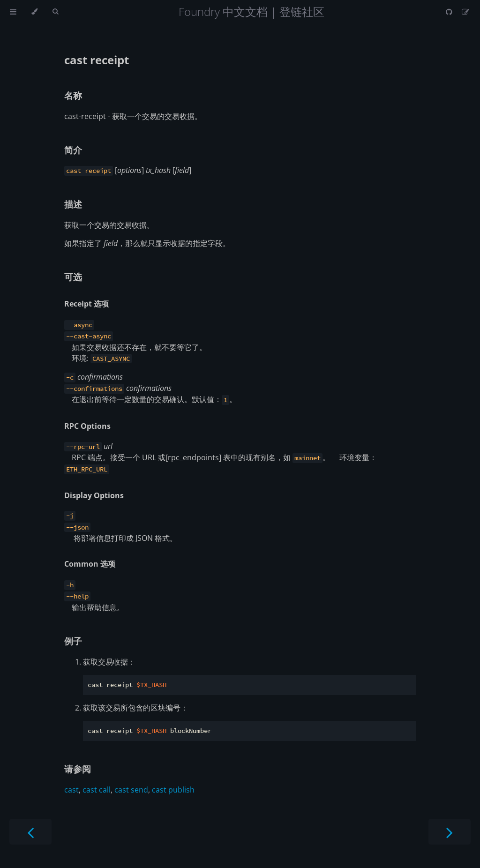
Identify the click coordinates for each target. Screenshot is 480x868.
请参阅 (78, 769)
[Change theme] (34, 12)
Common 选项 (90, 564)
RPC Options (87, 426)
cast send (131, 790)
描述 (73, 204)
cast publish (173, 790)
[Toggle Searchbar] (55, 12)
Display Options (94, 495)
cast (71, 790)
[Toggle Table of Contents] (13, 12)
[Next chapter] (450, 832)
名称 (73, 95)
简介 (73, 150)
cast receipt (97, 60)
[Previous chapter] (30, 832)
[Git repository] (450, 12)
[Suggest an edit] (465, 12)
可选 (73, 277)
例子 (73, 641)
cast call (97, 790)
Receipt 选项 (86, 304)
